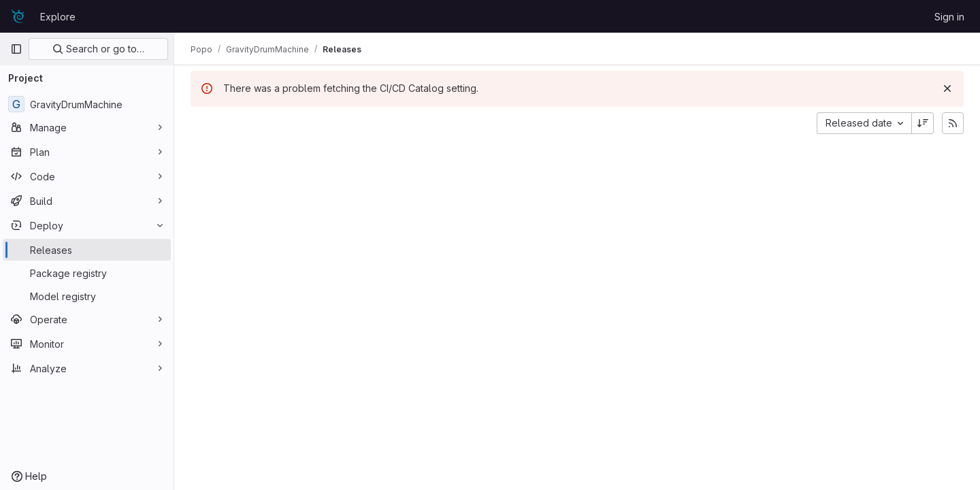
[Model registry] (87, 296)
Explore (58, 17)
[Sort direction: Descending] (923, 123)
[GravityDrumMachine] (87, 104)
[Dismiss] (947, 88)
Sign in (949, 17)
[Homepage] (18, 16)
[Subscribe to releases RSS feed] (953, 123)
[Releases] (87, 250)
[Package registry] (87, 273)
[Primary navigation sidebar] (16, 49)
